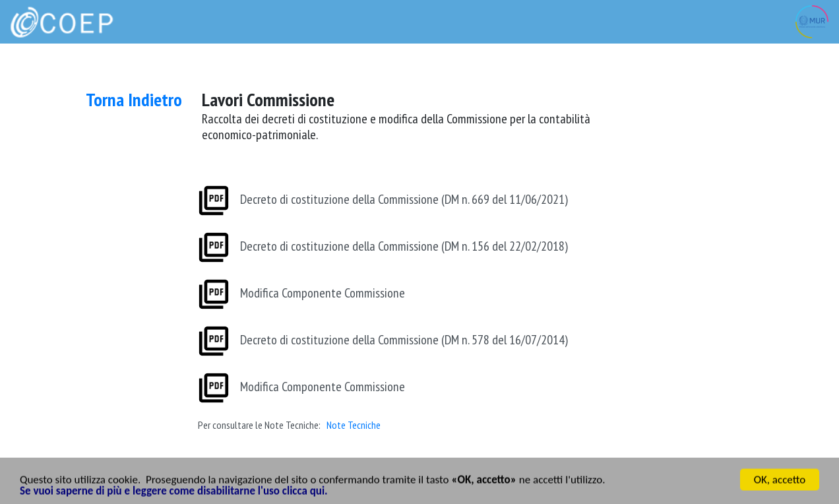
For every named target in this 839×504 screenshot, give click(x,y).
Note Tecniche (354, 425)
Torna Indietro (134, 99)
